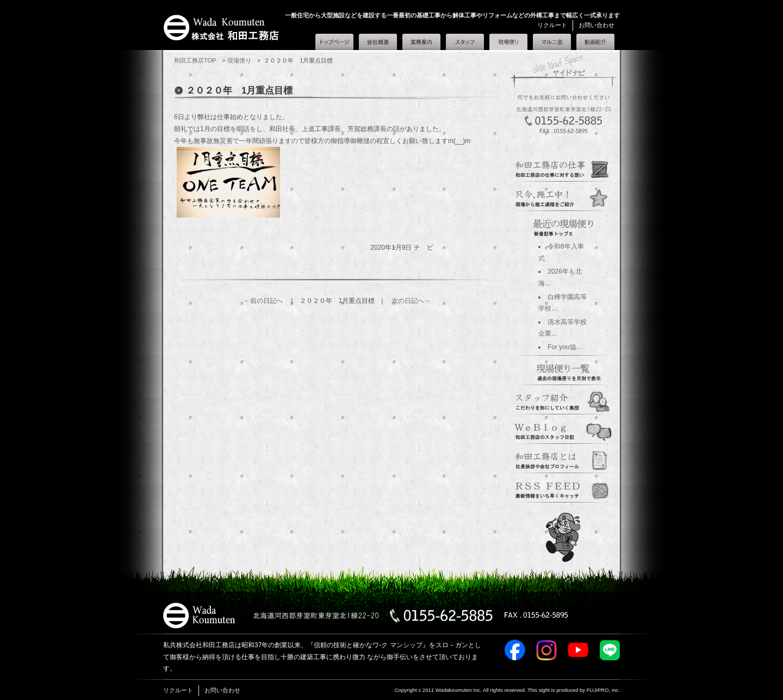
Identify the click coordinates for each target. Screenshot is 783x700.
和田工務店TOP (195, 60)
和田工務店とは (595, 42)
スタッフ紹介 (465, 42)
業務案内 (421, 42)
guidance (563, 168)
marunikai (563, 488)
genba (563, 197)
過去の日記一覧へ (563, 370)
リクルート (552, 25)
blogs (563, 430)
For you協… (565, 347)
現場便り (508, 40)
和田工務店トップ (334, 42)
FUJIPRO (598, 690)
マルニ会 (552, 42)
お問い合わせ (596, 25)
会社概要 (378, 42)
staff (563, 400)
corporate (563, 459)
